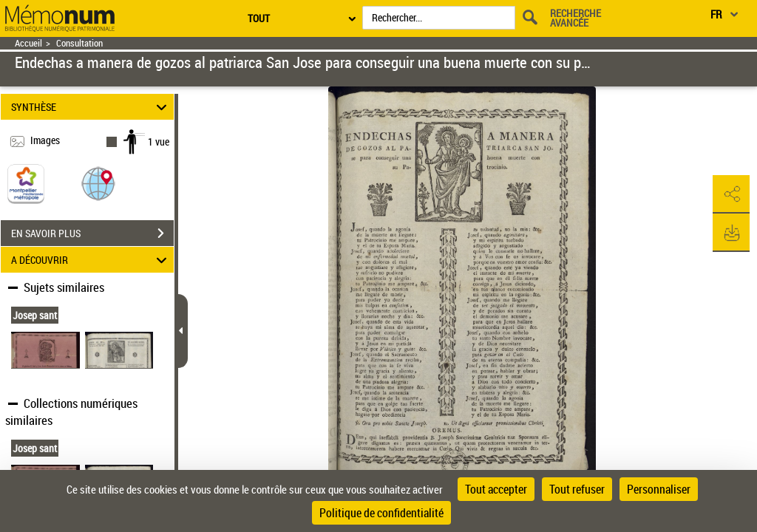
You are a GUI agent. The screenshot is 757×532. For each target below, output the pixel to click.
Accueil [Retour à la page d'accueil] (28, 43)
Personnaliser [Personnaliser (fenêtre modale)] (659, 489)
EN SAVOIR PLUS (92, 233)
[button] (98, 183)
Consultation (79, 43)
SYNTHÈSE (91, 107)
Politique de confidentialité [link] (381, 513)
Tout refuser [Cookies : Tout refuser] (577, 489)
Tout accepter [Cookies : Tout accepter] (496, 489)
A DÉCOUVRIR (91, 260)
